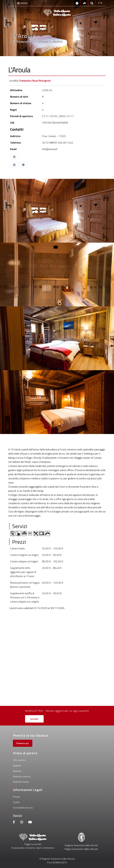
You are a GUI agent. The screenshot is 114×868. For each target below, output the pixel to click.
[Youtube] (30, 822)
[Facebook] (14, 822)
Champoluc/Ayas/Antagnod (35, 81)
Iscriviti (34, 719)
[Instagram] (22, 822)
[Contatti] (77, 3)
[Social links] (84, 3)
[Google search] (92, 3)
